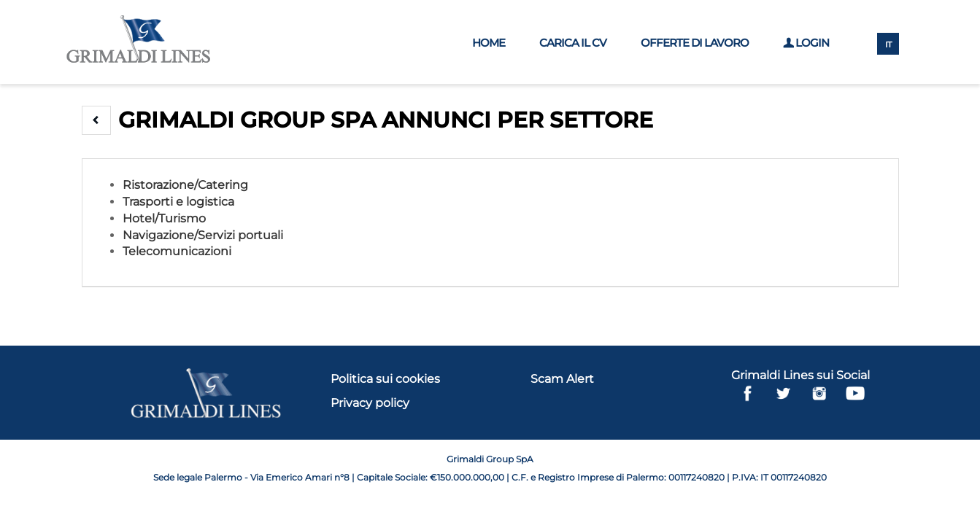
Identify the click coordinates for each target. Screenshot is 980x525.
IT (888, 44)
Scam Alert (562, 379)
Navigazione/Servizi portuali (203, 235)
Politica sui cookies (385, 379)
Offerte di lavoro (695, 43)
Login (806, 43)
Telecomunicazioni (177, 251)
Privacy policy (370, 403)
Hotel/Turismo (164, 218)
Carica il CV (573, 43)
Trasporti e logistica (178, 202)
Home (489, 43)
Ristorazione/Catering (185, 185)
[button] (96, 120)
